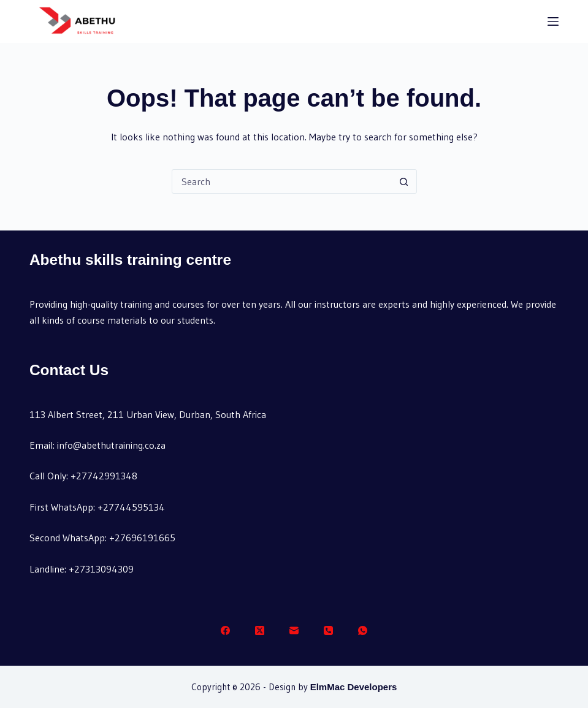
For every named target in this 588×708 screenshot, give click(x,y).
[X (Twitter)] (260, 630)
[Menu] (553, 21)
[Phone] (328, 630)
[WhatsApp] (363, 630)
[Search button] (404, 181)
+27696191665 (142, 538)
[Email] (294, 630)
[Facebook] (225, 630)
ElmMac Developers (354, 687)
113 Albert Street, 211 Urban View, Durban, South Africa (148, 414)
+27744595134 (131, 507)
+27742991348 (104, 476)
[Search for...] (282, 181)
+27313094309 (101, 569)
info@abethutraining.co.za (111, 445)
